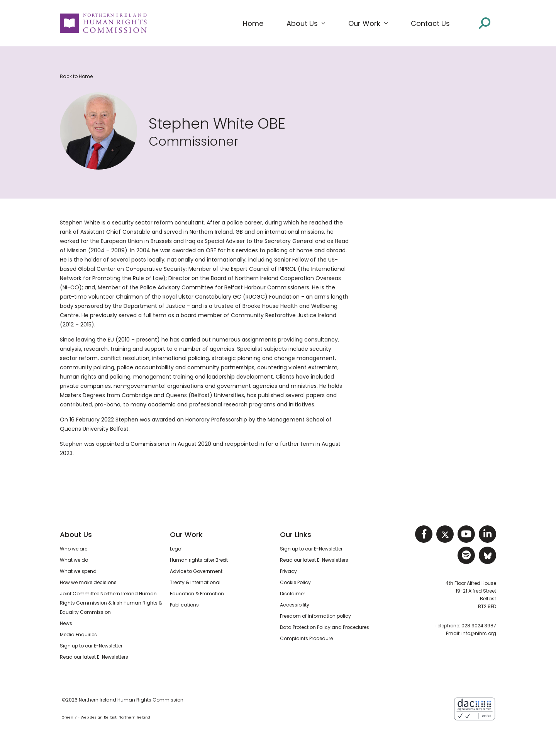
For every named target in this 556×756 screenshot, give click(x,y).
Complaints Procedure (306, 638)
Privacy (288, 571)
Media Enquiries (78, 635)
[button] (306, 24)
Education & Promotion (197, 594)
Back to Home (76, 76)
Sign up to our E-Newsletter (91, 646)
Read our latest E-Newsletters (94, 657)
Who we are (74, 549)
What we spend (78, 571)
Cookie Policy (295, 582)
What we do (74, 560)
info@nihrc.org (479, 633)
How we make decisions (88, 582)
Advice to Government (196, 571)
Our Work (186, 534)
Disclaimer (292, 594)
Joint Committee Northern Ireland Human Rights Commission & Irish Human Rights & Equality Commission (111, 603)
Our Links (296, 534)
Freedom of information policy (315, 616)
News (66, 623)
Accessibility (295, 605)
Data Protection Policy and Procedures (325, 627)
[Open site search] (485, 23)
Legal (176, 549)
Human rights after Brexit (199, 560)
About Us (76, 534)
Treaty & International (195, 582)
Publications (184, 605)
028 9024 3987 (479, 626)
